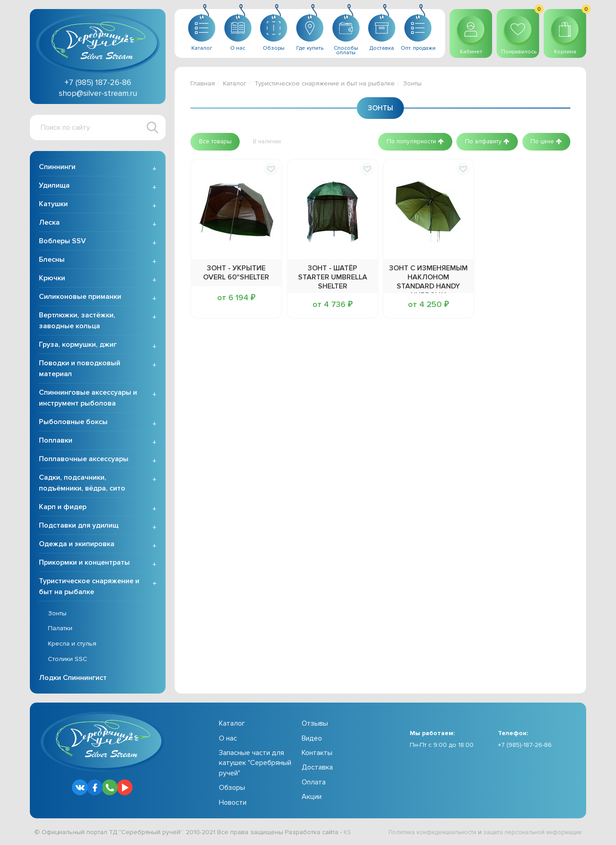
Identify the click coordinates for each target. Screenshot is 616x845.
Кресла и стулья (72, 644)
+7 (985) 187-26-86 (98, 82)
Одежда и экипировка (77, 545)
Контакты (317, 754)
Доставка (317, 769)
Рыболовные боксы (73, 423)
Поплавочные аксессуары (84, 460)
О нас (228, 739)
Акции (312, 798)
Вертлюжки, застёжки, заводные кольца (77, 321)
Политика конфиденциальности (419, 833)
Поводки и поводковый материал (80, 369)
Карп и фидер (63, 508)
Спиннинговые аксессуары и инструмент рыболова (88, 399)
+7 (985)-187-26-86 (525, 746)
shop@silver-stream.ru (98, 93)
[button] (217, 142)
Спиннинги (57, 168)
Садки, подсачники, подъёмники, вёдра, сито (82, 484)
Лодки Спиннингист (73, 679)
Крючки (52, 279)
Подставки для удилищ (79, 526)
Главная (203, 83)
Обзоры (232, 788)
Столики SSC (68, 660)
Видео (312, 739)
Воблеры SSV (62, 242)
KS (348, 833)
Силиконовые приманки (80, 297)
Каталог (235, 83)
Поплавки (56, 441)
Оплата (314, 783)
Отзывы (315, 724)
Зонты (57, 614)
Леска (49, 223)
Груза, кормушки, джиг (78, 345)
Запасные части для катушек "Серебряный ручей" (255, 764)
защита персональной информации (528, 833)
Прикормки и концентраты (84, 563)
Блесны (52, 260)
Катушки (53, 205)
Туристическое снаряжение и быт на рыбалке (89, 587)
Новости (233, 803)
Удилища (54, 186)
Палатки (60, 630)
